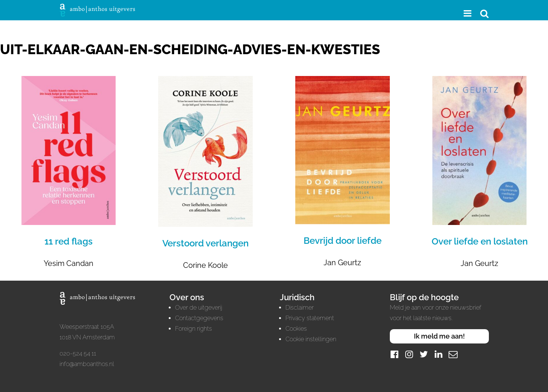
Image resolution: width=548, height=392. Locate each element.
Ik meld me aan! (439, 336)
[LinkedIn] (438, 354)
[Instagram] (409, 354)
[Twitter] (424, 354)
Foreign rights (194, 329)
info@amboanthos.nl (87, 364)
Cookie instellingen (311, 339)
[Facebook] (394, 354)
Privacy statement (310, 318)
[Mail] (453, 354)
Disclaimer (300, 308)
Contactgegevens (199, 318)
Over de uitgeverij (199, 308)
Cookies (296, 329)
